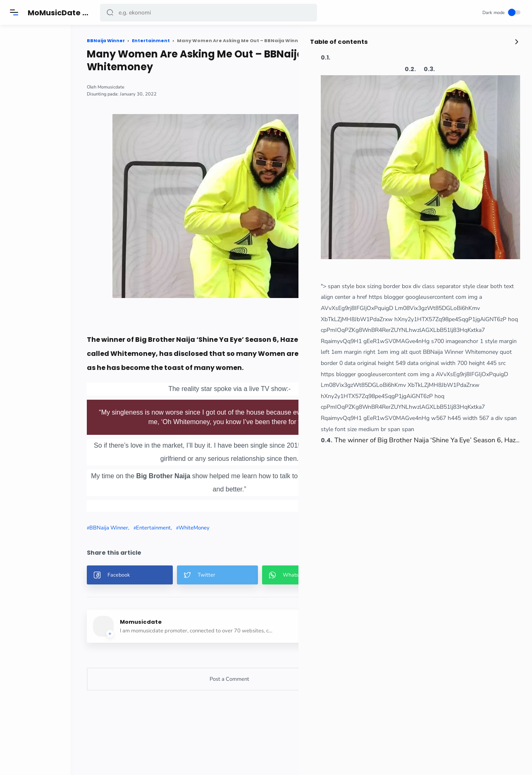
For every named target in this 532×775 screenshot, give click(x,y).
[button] (110, 13)
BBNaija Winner (129, 528)
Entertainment (174, 528)
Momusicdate (132, 87)
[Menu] (14, 12)
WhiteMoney (215, 528)
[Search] (209, 13)
